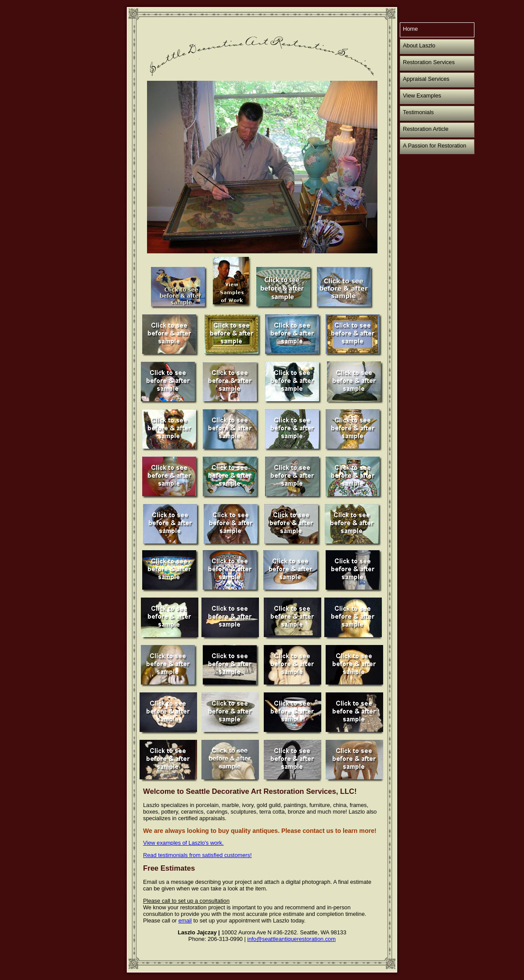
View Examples (422, 95)
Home (410, 29)
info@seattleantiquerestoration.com (291, 939)
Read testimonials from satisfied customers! (197, 855)
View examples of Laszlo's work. (183, 843)
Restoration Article (426, 129)
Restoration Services (429, 62)
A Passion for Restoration (434, 146)
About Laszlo (419, 45)
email (185, 921)
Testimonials (418, 112)
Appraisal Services (426, 79)
